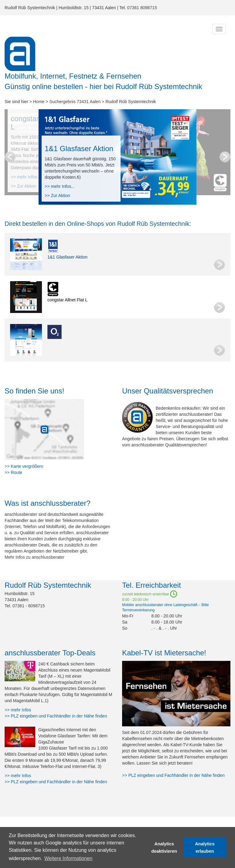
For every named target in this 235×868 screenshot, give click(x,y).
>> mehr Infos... (60, 186)
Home (39, 102)
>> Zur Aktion (57, 196)
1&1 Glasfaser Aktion (67, 257)
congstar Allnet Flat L (67, 300)
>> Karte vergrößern (24, 466)
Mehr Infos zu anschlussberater (34, 557)
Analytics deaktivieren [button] (164, 848)
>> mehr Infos (18, 710)
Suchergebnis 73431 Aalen (75, 102)
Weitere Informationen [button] (68, 858)
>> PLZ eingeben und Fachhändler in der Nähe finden (56, 716)
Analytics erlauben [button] (205, 848)
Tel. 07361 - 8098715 (25, 606)
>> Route (13, 472)
